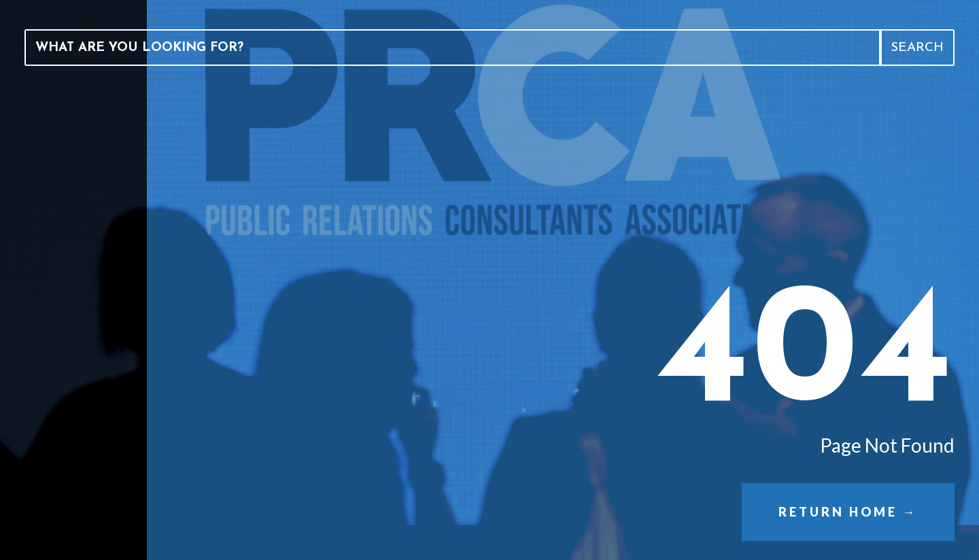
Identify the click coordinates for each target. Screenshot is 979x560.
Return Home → (848, 512)
